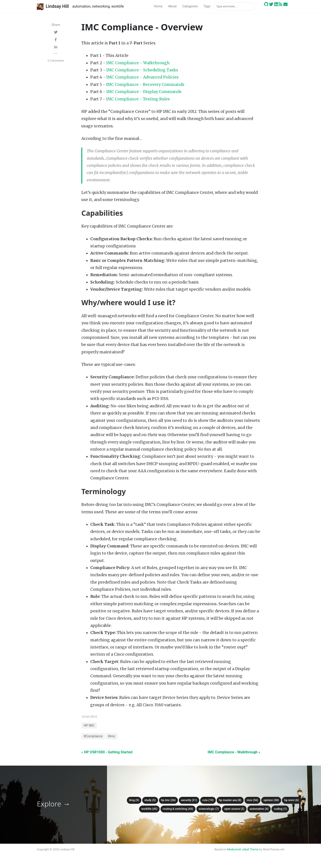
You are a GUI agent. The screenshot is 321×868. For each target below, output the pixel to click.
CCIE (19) (208, 800)
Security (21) (189, 800)
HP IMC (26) (168, 800)
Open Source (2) (234, 809)
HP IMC (89, 726)
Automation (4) (259, 809)
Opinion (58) (271, 800)
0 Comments (56, 61)
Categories (190, 6)
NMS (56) (253, 800)
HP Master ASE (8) (230, 800)
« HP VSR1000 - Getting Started (107, 752)
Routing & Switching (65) (178, 809)
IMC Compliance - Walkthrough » (234, 752)
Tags (207, 6)
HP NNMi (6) (292, 800)
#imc (112, 736)
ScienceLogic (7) (209, 809)
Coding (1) (280, 809)
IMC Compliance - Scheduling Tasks (142, 70)
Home (158, 6)
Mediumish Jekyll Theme (243, 849)
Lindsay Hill (53, 7)
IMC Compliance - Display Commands (144, 92)
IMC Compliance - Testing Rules (138, 99)
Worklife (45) (149, 809)
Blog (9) (134, 800)
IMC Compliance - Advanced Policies (142, 77)
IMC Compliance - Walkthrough (138, 63)
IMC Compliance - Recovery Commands (145, 85)
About (172, 6)
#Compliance (93, 736)
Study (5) (150, 800)
